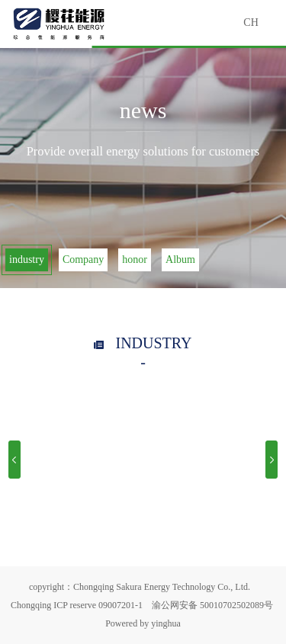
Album (180, 260)
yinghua (166, 623)
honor (135, 260)
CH (251, 22)
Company (83, 260)
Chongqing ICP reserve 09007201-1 (77, 605)
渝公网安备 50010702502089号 (212, 605)
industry (27, 260)
